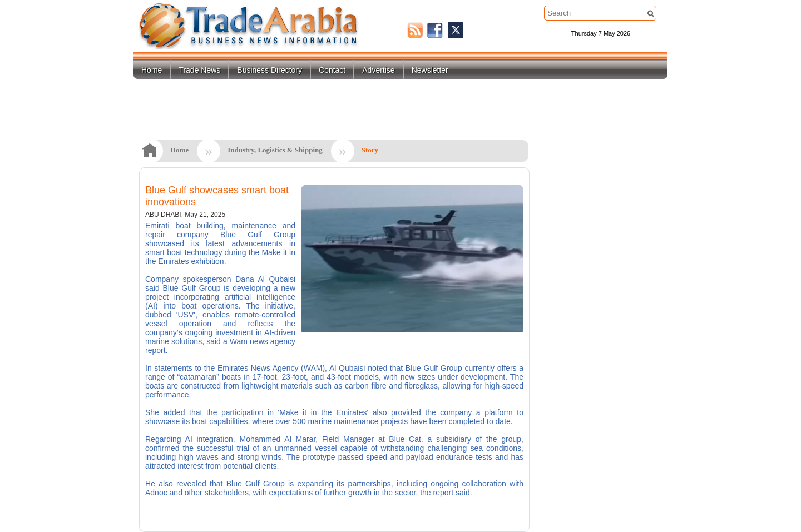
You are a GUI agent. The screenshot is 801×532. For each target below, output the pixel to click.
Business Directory (270, 70)
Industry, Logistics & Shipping (275, 150)
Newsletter (430, 70)
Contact (332, 70)
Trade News (199, 70)
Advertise (378, 70)
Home (152, 70)
